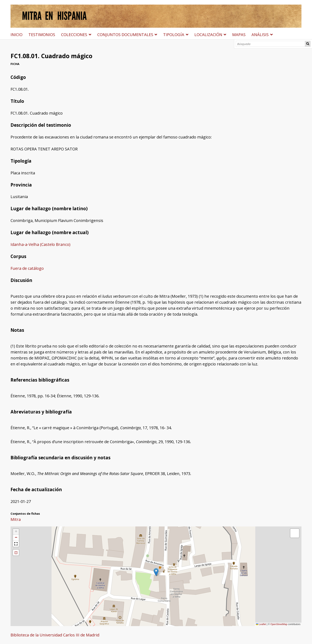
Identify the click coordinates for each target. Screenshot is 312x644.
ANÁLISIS (260, 35)
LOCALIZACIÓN (208, 35)
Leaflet (261, 624)
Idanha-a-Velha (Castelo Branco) (40, 244)
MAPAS (239, 35)
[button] (156, 572)
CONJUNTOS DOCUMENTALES (125, 35)
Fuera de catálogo (27, 268)
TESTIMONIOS (42, 35)
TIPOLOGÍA (174, 35)
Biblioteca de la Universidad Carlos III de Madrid (55, 635)
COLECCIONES (74, 35)
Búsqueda (308, 44)
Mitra (16, 519)
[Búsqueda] (270, 44)
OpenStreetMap (279, 624)
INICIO (17, 35)
